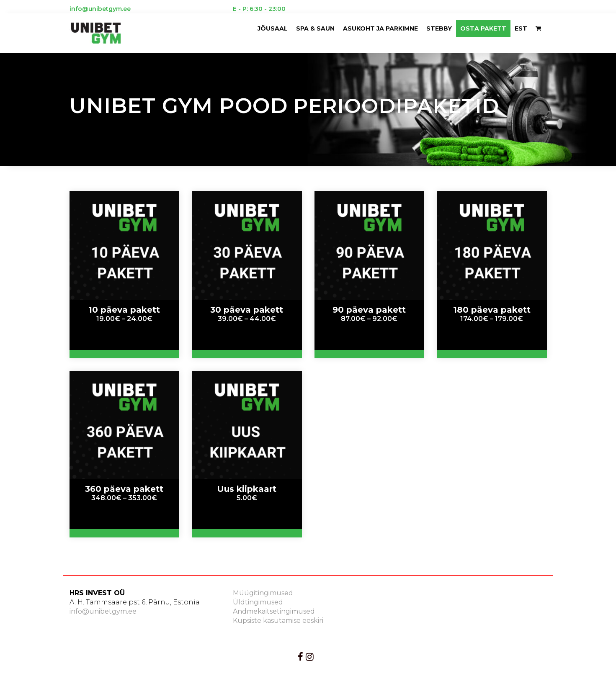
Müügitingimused (263, 593)
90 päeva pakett (369, 310)
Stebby (439, 28)
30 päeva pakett (247, 310)
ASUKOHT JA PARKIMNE (380, 28)
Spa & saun (315, 28)
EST (521, 28)
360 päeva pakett (124, 489)
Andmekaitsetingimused (274, 611)
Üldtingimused (258, 602)
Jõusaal (273, 28)
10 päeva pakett (124, 310)
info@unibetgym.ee (103, 611)
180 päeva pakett (492, 310)
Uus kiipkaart (247, 489)
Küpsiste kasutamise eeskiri (278, 621)
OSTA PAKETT (483, 28)
